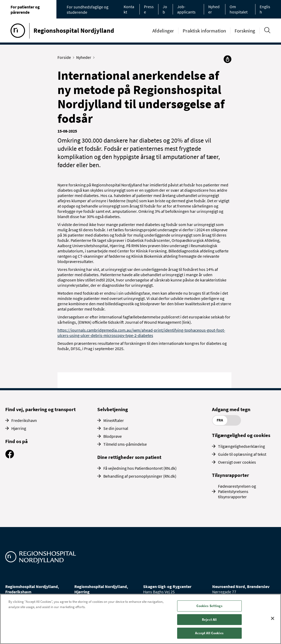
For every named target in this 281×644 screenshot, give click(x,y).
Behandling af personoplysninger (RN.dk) (140, 476)
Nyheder (85, 57)
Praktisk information (204, 31)
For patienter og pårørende (25, 10)
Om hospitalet (239, 9)
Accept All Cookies (209, 633)
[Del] (227, 59)
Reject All (209, 620)
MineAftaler (114, 420)
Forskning (245, 31)
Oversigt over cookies (237, 462)
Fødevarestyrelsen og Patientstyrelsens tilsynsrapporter (237, 491)
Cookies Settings (209, 606)
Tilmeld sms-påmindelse (125, 444)
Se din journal (116, 428)
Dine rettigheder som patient (129, 457)
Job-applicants (186, 9)
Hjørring (19, 428)
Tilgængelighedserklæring (241, 446)
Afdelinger (163, 31)
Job (165, 9)
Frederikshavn (24, 420)
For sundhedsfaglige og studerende (88, 10)
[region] (140, 619)
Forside (65, 57)
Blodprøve (113, 436)
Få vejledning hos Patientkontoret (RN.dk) (140, 468)
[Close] (273, 618)
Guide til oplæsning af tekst (242, 454)
